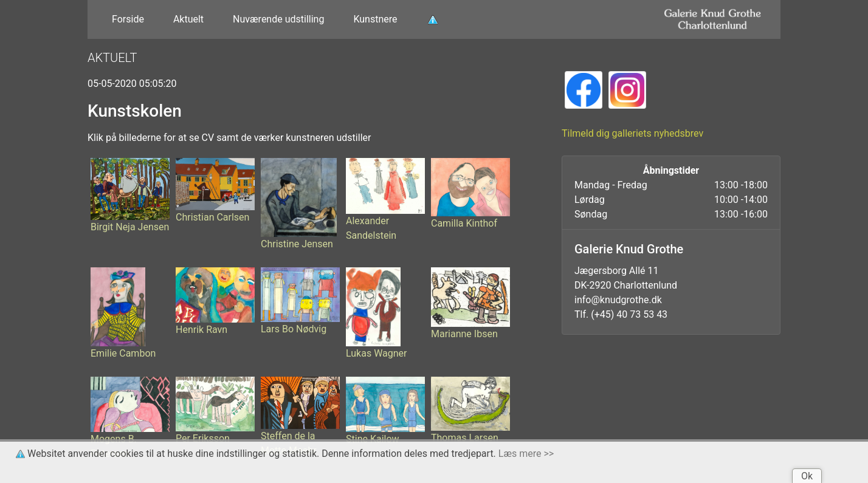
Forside (128, 19)
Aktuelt (188, 19)
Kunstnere (375, 19)
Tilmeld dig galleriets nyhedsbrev (632, 133)
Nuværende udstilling (278, 19)
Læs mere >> (526, 454)
